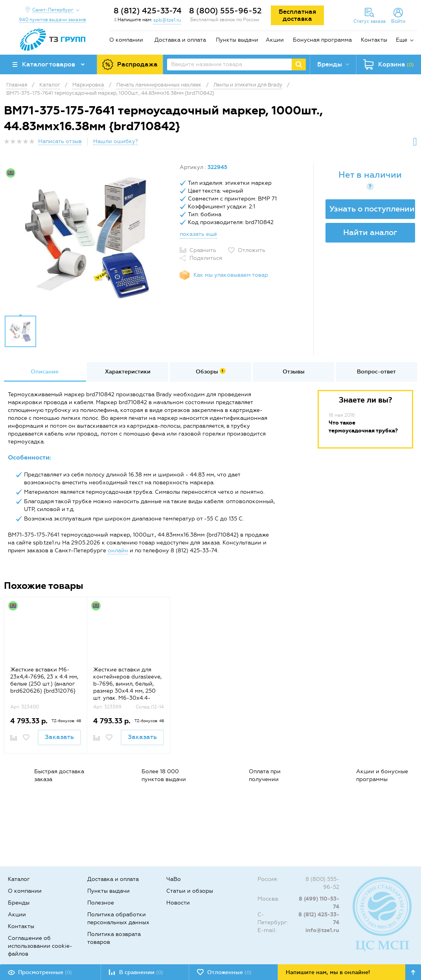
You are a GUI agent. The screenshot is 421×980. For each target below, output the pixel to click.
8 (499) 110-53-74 (319, 903)
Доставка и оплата (180, 40)
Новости (178, 903)
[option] (89, 237)
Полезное (101, 903)
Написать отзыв (60, 141)
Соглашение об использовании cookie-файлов (40, 946)
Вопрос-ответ (376, 372)
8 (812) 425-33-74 (148, 11)
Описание (45, 372)
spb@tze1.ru (167, 20)
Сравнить (203, 250)
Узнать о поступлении (372, 209)
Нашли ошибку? (116, 141)
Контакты (374, 40)
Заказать (59, 737)
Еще (402, 40)
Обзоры (211, 371)
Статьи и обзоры (190, 891)
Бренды (19, 903)
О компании (126, 40)
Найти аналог (370, 232)
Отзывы (294, 372)
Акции (275, 40)
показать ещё (198, 234)
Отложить (252, 250)
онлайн (118, 551)
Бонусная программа (322, 40)
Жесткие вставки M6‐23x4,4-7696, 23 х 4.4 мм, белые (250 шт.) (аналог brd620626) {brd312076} (44, 680)
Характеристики (128, 372)
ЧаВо (174, 879)
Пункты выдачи (237, 40)
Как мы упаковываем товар (231, 275)
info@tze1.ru (322, 930)
